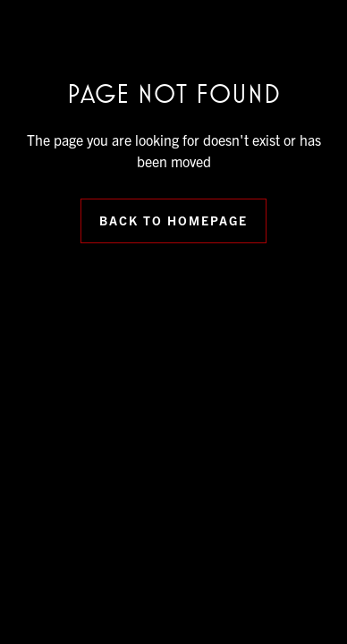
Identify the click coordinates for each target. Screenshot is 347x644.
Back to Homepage (173, 220)
